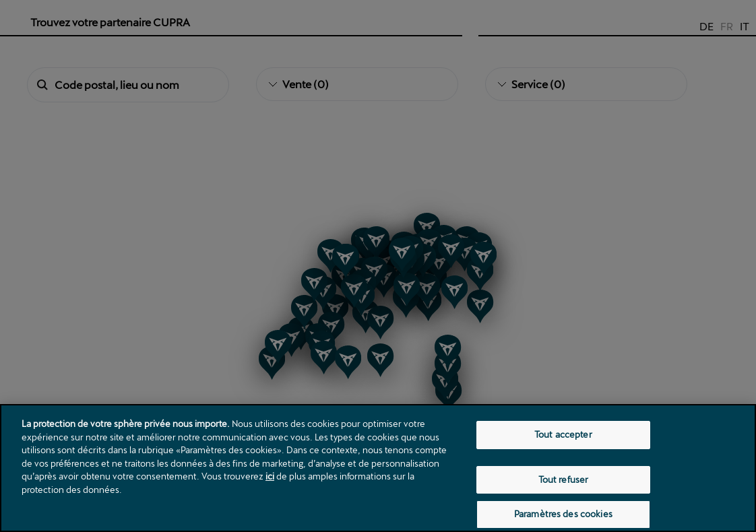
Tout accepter (563, 434)
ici (270, 476)
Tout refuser (564, 479)
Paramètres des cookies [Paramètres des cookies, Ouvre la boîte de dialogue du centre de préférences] (563, 514)
